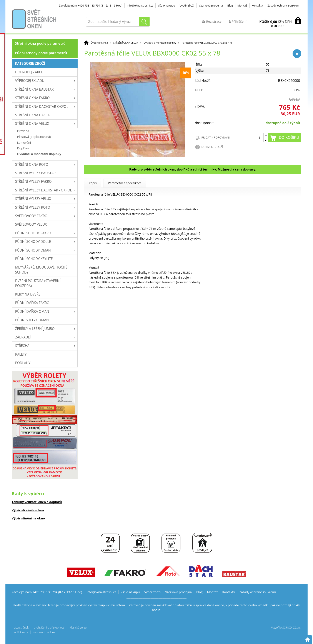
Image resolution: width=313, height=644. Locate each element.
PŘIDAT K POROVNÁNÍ (216, 138)
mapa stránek (20, 628)
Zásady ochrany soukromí (284, 6)
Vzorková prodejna (211, 6)
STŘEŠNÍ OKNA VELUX (126, 43)
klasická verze (78, 628)
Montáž (242, 6)
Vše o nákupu (166, 6)
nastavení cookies (44, 632)
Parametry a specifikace (125, 183)
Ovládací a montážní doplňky (160, 43)
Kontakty (257, 6)
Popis (93, 183)
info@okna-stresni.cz (140, 6)
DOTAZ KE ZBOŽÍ (212, 147)
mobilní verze (20, 632)
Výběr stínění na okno (28, 518)
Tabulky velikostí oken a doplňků (37, 502)
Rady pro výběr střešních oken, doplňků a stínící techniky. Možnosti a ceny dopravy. (193, 169)
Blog (230, 6)
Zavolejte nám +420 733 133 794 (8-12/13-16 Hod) (91, 6)
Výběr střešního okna (28, 510)
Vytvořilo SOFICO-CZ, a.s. (286, 628)
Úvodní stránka (99, 43)
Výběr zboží (187, 6)
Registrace (212, 21)
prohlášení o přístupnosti (49, 628)
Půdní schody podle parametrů (41, 53)
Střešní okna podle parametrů (40, 43)
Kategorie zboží (30, 63)
